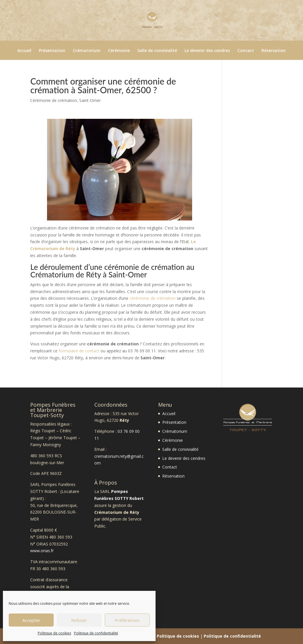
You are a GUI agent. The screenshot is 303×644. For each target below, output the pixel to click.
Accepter (31, 620)
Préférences (127, 620)
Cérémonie (119, 51)
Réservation (274, 51)
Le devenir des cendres (207, 51)
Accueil (24, 51)
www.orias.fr (42, 551)
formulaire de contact (79, 351)
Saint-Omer (90, 100)
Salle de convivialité (157, 51)
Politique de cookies (54, 633)
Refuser (79, 620)
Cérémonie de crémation (54, 100)
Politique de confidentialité (96, 633)
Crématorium (87, 51)
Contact (246, 51)
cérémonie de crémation (153, 298)
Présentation (52, 51)
